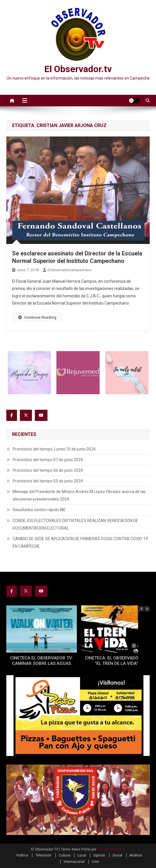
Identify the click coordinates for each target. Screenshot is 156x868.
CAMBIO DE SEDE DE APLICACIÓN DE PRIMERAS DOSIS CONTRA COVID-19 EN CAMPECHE (80, 542)
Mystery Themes (111, 849)
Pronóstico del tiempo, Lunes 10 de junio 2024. (55, 449)
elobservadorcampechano (70, 270)
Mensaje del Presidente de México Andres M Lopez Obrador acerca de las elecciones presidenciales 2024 (79, 495)
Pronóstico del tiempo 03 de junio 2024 (48, 481)
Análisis (136, 855)
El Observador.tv (78, 69)
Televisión (43, 855)
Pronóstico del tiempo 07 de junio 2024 (48, 460)
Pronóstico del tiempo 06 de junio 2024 (48, 470)
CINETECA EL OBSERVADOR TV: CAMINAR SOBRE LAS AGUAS (42, 661)
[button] (147, 609)
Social (117, 855)
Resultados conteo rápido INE (39, 510)
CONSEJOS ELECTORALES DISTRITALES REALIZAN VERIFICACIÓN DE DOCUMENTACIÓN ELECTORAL (75, 524)
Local (82, 855)
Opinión (99, 855)
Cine (95, 862)
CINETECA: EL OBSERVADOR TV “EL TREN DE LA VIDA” (116, 661)
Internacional (74, 862)
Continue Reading (37, 317)
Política (22, 855)
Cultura (64, 855)
